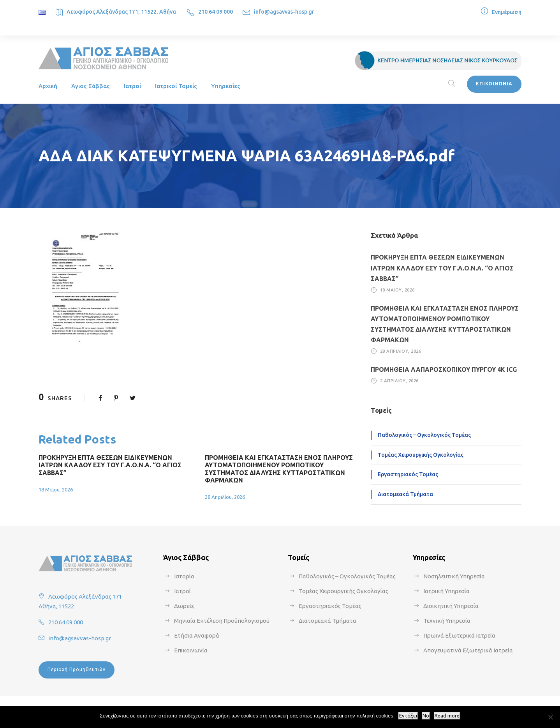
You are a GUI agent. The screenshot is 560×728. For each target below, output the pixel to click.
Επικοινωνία (191, 650)
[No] (550, 717)
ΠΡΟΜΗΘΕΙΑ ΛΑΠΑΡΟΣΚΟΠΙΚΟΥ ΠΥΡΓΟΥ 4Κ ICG (444, 369)
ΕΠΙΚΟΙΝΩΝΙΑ (494, 84)
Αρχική (48, 86)
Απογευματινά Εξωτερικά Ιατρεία (468, 650)
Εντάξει (408, 716)
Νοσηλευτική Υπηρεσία (454, 576)
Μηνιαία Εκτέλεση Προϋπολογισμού (222, 621)
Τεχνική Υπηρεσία (447, 621)
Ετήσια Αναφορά (197, 635)
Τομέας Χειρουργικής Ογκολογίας (421, 455)
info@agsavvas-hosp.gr (284, 12)
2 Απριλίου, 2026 (399, 381)
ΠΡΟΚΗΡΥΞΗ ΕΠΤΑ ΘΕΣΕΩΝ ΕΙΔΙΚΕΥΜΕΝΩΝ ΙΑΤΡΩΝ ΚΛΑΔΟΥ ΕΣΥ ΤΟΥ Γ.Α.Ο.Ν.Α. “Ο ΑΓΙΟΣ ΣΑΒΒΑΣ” (110, 465)
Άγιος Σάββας (91, 86)
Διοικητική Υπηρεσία (451, 606)
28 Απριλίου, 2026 (225, 497)
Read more (447, 716)
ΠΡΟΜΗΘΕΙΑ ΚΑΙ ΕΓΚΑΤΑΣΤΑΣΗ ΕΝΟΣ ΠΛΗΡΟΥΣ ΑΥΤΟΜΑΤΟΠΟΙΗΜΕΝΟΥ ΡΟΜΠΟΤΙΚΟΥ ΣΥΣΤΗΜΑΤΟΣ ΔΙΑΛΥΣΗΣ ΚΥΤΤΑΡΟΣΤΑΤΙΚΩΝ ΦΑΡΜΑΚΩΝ (279, 469)
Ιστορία (184, 576)
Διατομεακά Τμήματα (405, 494)
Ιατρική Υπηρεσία (446, 591)
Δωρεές (184, 606)
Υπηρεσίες (226, 86)
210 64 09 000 (216, 12)
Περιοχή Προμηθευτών (77, 669)
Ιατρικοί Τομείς (176, 86)
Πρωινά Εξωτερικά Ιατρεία (459, 635)
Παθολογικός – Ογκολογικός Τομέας (424, 435)
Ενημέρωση (507, 12)
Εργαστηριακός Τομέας (408, 474)
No (426, 716)
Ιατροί (132, 86)
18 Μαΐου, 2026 (56, 489)
